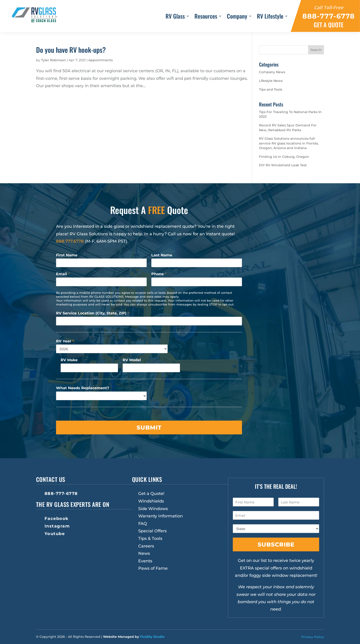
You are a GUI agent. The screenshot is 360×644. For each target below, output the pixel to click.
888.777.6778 (70, 241)
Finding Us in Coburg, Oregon (284, 157)
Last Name (162, 255)
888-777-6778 (61, 494)
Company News (272, 72)
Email (63, 274)
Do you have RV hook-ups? (71, 50)
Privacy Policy (313, 637)
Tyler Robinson (53, 60)
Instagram (57, 526)
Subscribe (276, 544)
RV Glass (175, 17)
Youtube (55, 534)
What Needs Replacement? (83, 388)
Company (237, 17)
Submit (149, 427)
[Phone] (197, 282)
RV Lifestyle (270, 17)
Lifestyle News (271, 81)
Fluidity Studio (152, 637)
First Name (67, 255)
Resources (206, 17)
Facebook (57, 519)
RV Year (65, 341)
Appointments (101, 60)
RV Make (69, 360)
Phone (159, 274)
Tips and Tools (271, 89)
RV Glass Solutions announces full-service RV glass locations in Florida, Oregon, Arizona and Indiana (289, 143)
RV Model (132, 360)
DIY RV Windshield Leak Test (283, 165)
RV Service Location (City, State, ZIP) (93, 313)
